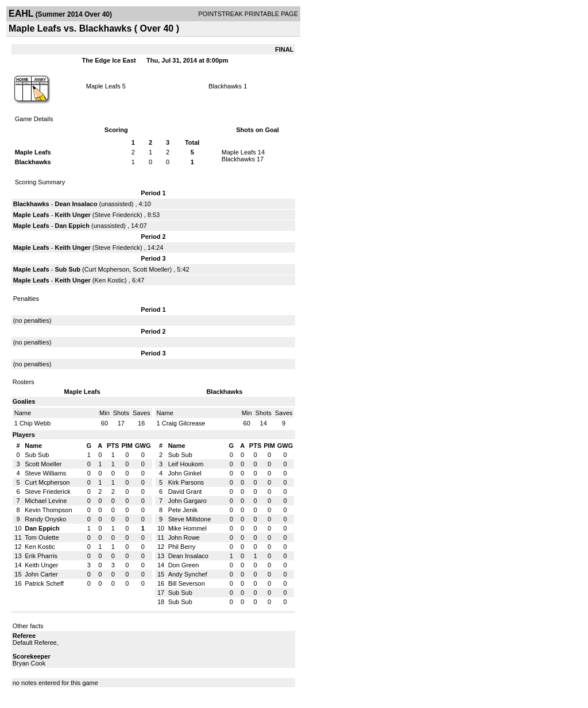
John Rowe (184, 537)
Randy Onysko (45, 519)
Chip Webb (35, 423)
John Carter (41, 574)
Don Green (184, 565)
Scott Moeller (151, 269)
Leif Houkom (186, 464)
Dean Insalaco (76, 204)
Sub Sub (67, 269)
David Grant (185, 492)
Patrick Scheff (44, 583)
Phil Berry (182, 547)
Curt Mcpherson (107, 269)
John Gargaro (187, 501)
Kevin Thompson (48, 510)
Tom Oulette (42, 537)
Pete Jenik (183, 510)
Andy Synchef (188, 574)
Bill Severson (187, 583)
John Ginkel (185, 473)
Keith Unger (72, 215)
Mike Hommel (187, 528)
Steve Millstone (190, 519)
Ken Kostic (110, 280)
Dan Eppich (72, 226)
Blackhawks (225, 86)
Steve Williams (45, 473)
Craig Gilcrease (184, 423)
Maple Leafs (103, 86)
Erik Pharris (41, 556)
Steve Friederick (117, 215)
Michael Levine (46, 501)
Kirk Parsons (186, 482)
